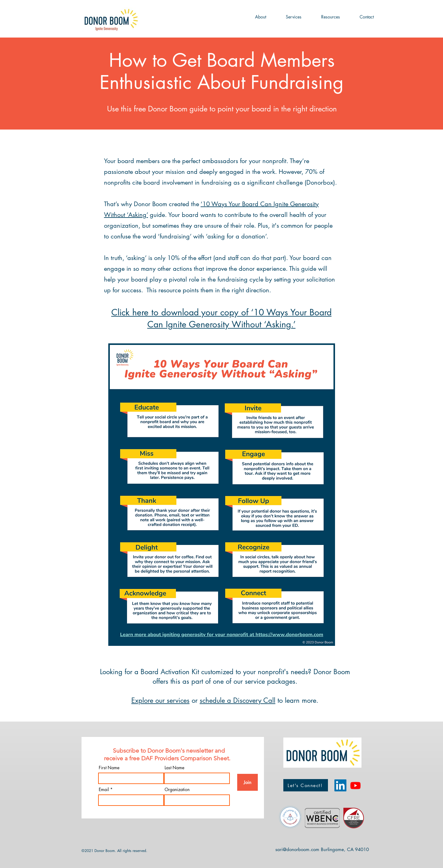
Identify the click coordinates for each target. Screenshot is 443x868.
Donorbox (320, 182)
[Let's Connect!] (306, 785)
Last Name (174, 768)
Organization (177, 790)
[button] (261, 17)
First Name (109, 768)
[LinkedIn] (340, 785)
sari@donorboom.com (297, 849)
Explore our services (160, 700)
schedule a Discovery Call (237, 700)
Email (104, 790)
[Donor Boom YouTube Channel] (355, 785)
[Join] (247, 782)
